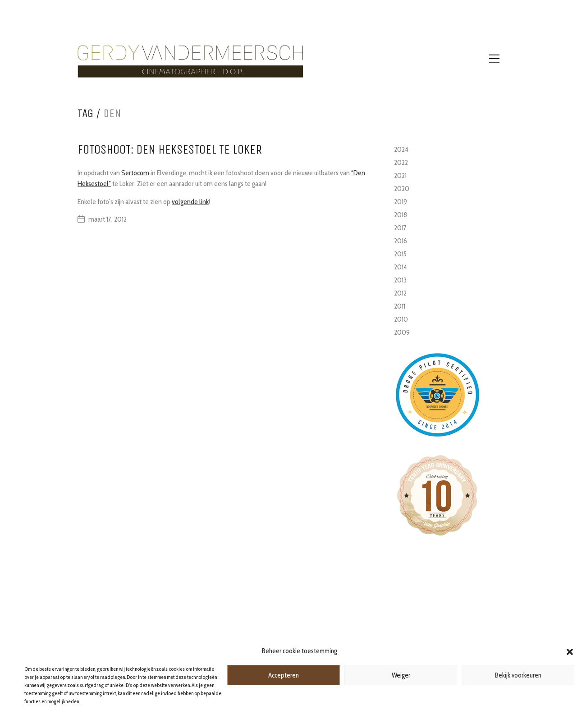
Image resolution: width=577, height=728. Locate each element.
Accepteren (284, 675)
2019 (401, 202)
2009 (402, 332)
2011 (400, 306)
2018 (401, 215)
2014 (401, 267)
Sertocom (135, 173)
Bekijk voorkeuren (518, 675)
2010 (401, 319)
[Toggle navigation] (494, 59)
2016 (401, 241)
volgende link (190, 202)
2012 (400, 293)
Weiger (401, 675)
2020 (402, 189)
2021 (400, 175)
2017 (400, 228)
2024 (401, 149)
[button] (570, 651)
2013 (400, 280)
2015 (400, 254)
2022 (401, 162)
